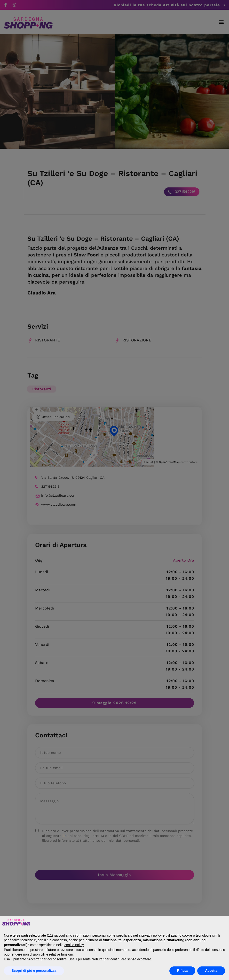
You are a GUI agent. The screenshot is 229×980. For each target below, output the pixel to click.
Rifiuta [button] (182, 971)
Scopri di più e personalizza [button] (34, 971)
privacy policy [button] (151, 935)
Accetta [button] (211, 971)
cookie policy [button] (74, 945)
